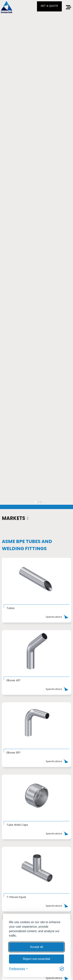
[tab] (36, 502)
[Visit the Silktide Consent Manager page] (62, 969)
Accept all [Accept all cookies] (36, 947)
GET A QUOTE (49, 6)
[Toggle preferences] (18, 969)
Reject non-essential (36, 959)
